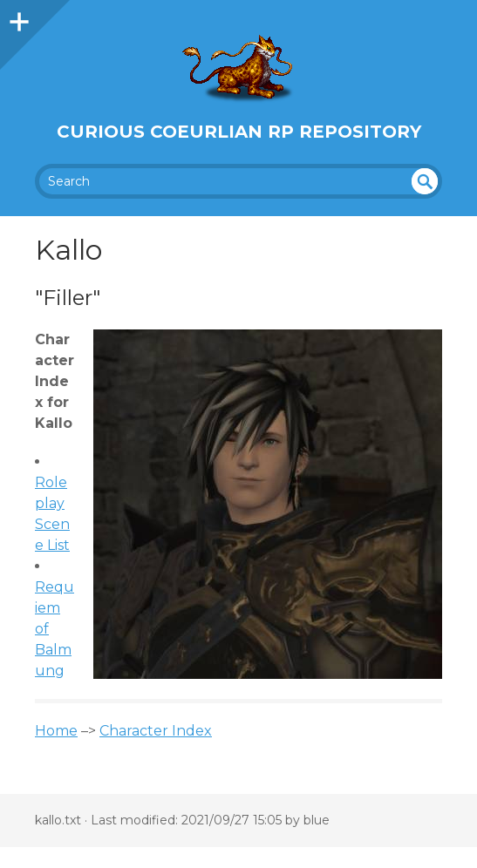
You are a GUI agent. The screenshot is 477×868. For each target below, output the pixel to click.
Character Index (156, 731)
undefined (425, 181)
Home (56, 731)
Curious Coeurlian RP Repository (239, 132)
